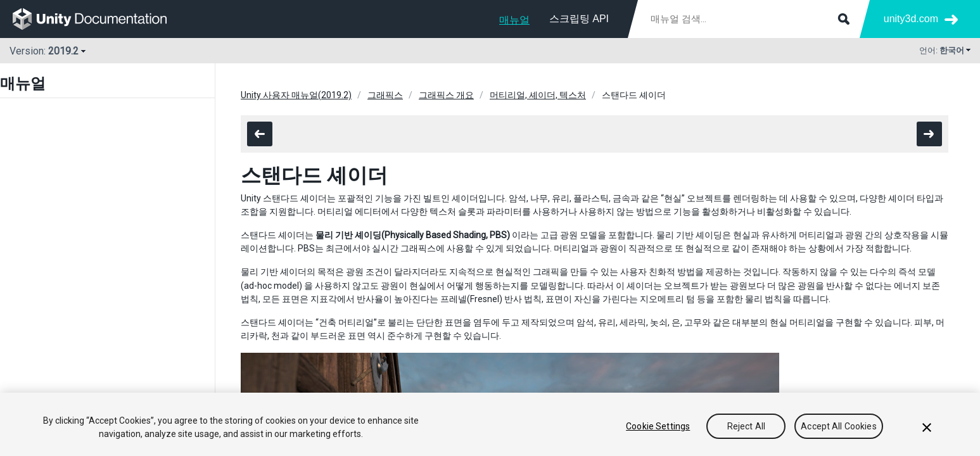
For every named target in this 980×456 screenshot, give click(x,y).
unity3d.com (911, 19)
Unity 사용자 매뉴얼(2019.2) (296, 95)
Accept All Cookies (839, 426)
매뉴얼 (514, 20)
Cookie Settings (658, 426)
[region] (490, 424)
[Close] (927, 427)
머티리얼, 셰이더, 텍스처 (538, 95)
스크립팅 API (579, 19)
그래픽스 (385, 95)
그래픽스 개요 (446, 95)
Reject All (746, 426)
